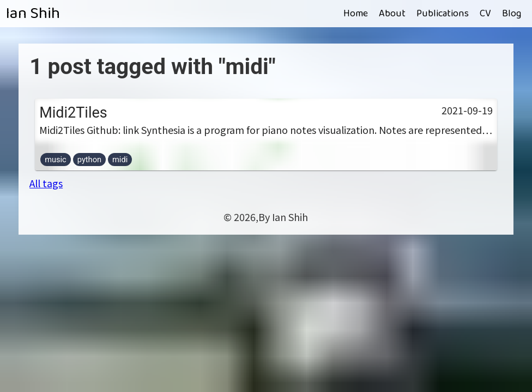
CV (485, 14)
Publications (443, 14)
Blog (512, 14)
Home (356, 14)
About (392, 14)
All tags (46, 183)
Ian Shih (33, 14)
